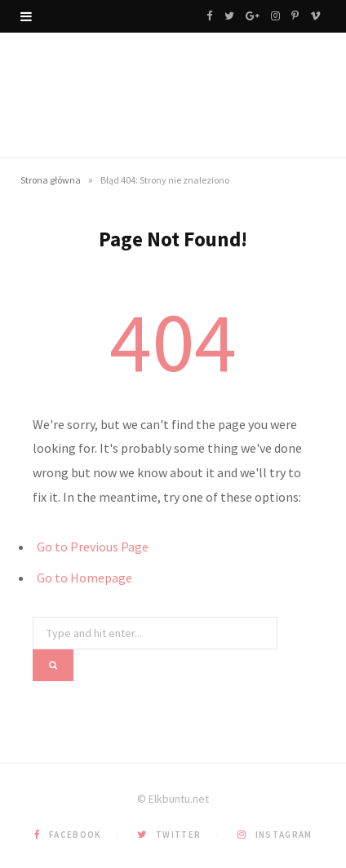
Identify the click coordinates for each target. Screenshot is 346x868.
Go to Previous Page (93, 547)
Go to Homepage (84, 578)
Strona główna (51, 180)
